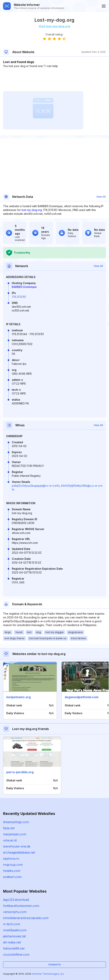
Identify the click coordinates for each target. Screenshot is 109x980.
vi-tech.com (12, 924)
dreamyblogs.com (16, 822)
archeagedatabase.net (19, 852)
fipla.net (9, 828)
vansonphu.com (15, 912)
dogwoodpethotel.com (82, 697)
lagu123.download (16, 900)
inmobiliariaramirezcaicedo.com (26, 918)
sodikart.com (12, 877)
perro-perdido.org (20, 772)
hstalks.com (12, 871)
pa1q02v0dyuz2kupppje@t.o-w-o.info (36, 486)
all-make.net (12, 942)
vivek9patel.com (15, 930)
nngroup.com (13, 865)
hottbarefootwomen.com (21, 906)
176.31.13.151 (19, 297)
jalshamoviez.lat (14, 936)
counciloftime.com (16, 954)
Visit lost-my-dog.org (54, 26)
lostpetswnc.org (19, 697)
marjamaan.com (15, 834)
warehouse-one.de (17, 846)
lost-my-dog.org (32, 210)
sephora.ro (11, 859)
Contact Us (54, 964)
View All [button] (101, 197)
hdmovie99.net (14, 948)
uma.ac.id (10, 840)
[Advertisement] (54, 80)
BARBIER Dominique (24, 287)
